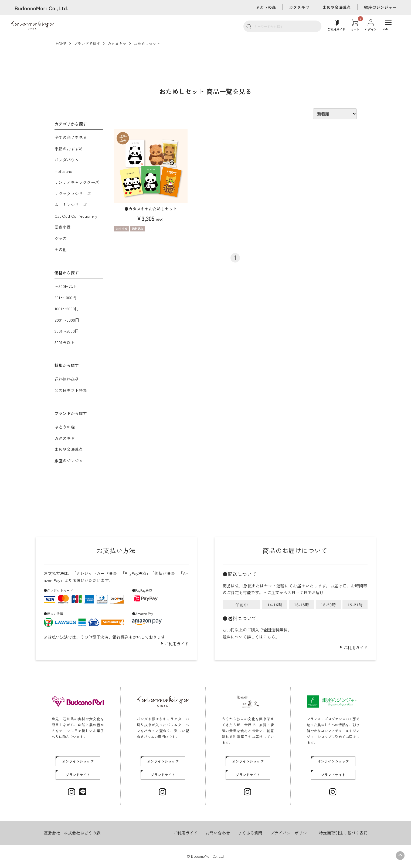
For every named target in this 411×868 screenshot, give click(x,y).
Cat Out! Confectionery (76, 216)
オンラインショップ (78, 761)
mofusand (63, 171)
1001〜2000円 (67, 309)
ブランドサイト (78, 775)
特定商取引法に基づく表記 (343, 833)
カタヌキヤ (299, 7)
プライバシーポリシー (291, 833)
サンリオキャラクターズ (77, 182)
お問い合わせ (218, 833)
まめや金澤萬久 (337, 7)
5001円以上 (64, 342)
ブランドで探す (87, 43)
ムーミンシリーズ (71, 205)
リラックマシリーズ (73, 194)
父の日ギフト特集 (71, 390)
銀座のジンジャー (380, 7)
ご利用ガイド (176, 644)
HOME (61, 43)
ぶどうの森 (266, 7)
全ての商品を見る (71, 137)
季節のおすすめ (69, 149)
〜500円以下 (66, 286)
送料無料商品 (67, 379)
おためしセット (147, 43)
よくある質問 (250, 833)
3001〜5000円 (67, 331)
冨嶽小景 (63, 227)
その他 (61, 249)
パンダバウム (67, 160)
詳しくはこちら (261, 637)
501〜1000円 (65, 297)
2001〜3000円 (67, 320)
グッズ (61, 238)
